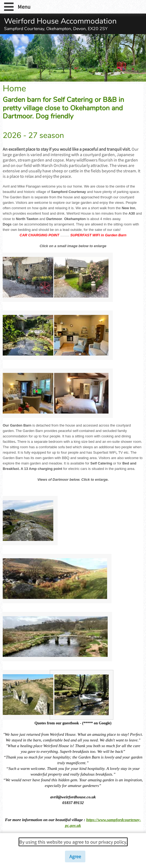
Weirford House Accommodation (60, 21)
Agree (75, 856)
